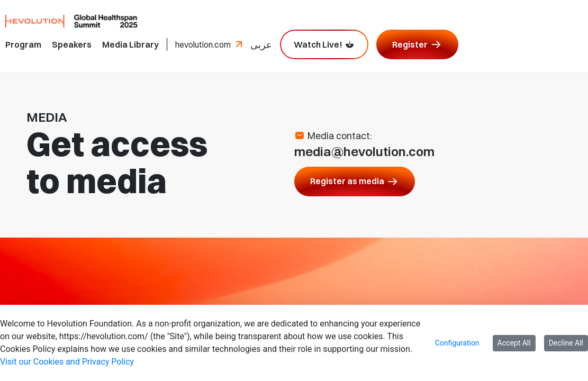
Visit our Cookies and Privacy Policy (67, 362)
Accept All (514, 343)
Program (23, 44)
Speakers (72, 44)
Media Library (130, 44)
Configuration (457, 343)
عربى (261, 45)
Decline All (566, 343)
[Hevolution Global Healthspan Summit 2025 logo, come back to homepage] (71, 20)
